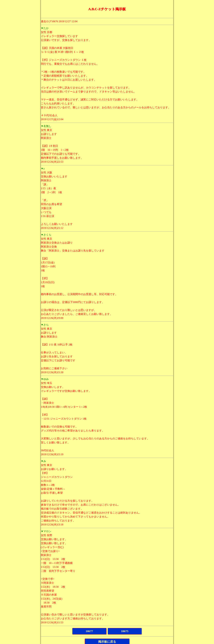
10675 (125, 631)
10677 (89, 631)
